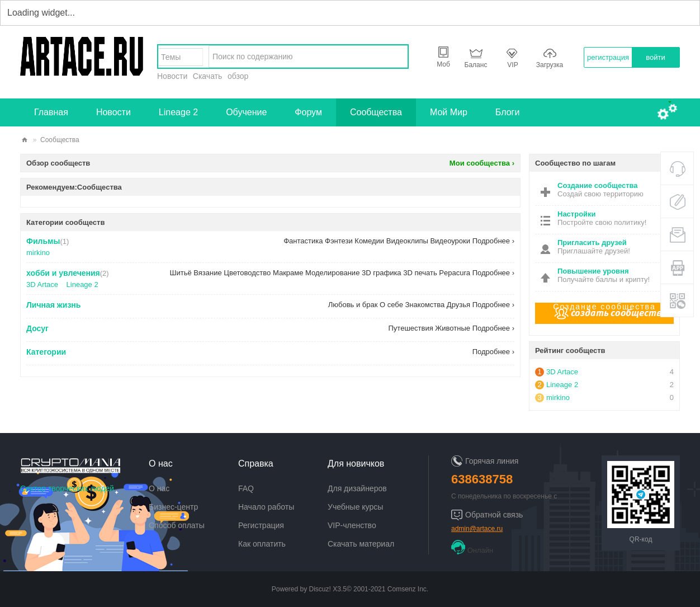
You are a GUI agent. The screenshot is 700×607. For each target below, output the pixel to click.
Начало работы (266, 507)
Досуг (37, 328)
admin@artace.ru (477, 529)
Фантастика (303, 241)
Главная (51, 112)
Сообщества (376, 112)
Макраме (288, 273)
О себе (391, 305)
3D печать (420, 273)
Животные (453, 328)
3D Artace (42, 284)
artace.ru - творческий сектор (25, 140)
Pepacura (455, 273)
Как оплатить (262, 544)
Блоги (508, 112)
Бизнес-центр (173, 507)
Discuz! (320, 589)
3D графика (382, 273)
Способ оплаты (177, 525)
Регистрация (261, 525)
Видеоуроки (450, 241)
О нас (159, 488)
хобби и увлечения (63, 273)
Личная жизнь (53, 305)
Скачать (208, 76)
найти (396, 57)
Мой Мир (449, 112)
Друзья (458, 305)
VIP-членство (352, 525)
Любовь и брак (353, 305)
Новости (172, 76)
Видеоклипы (407, 241)
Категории (46, 352)
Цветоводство (247, 273)
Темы (171, 57)
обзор (238, 76)
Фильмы (43, 241)
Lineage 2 (178, 112)
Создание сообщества (604, 307)
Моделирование (332, 273)
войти (655, 57)
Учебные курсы (355, 507)
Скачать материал (361, 544)
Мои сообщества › (482, 163)
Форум (308, 112)
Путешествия (411, 328)
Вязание (207, 273)
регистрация (608, 57)
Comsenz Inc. (408, 589)
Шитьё (181, 273)
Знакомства (425, 305)
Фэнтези (339, 241)
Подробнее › (493, 241)
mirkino (38, 253)
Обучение (246, 112)
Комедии (369, 241)
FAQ (246, 488)
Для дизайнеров (357, 488)
